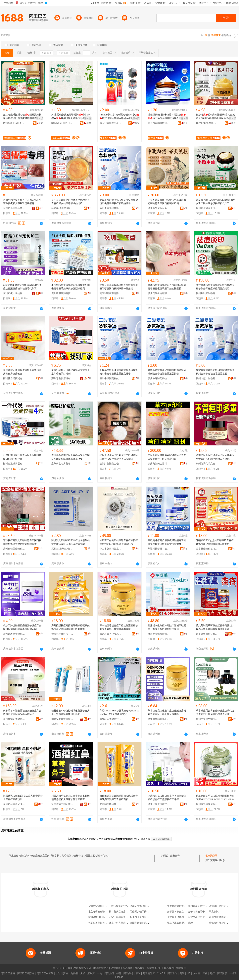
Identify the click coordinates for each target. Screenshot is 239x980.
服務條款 (128, 968)
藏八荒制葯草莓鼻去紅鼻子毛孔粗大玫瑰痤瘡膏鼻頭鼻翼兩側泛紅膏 (215, 627)
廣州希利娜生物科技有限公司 (207, 293)
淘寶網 (74, 973)
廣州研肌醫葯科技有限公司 (62, 293)
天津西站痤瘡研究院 (99, 906)
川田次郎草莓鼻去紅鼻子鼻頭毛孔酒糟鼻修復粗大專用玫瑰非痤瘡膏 (71, 798)
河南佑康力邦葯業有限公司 (14, 208)
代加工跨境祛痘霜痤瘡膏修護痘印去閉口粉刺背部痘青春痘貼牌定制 (22, 627)
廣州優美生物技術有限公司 (111, 208)
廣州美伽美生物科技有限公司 (159, 464)
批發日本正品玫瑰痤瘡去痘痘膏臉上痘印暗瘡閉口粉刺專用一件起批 (119, 287)
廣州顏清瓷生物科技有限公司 (14, 719)
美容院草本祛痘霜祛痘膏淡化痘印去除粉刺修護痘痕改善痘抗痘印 (22, 712)
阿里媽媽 (128, 973)
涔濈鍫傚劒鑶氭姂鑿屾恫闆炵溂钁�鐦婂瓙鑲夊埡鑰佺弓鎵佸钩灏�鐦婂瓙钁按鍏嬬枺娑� (71, 117)
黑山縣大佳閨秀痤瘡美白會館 (145, 912)
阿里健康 (222, 973)
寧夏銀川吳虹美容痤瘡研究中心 (105, 923)
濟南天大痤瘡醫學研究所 (143, 906)
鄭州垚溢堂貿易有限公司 (14, 464)
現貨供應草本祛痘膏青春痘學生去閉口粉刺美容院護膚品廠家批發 (71, 457)
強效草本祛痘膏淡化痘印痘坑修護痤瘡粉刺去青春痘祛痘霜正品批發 (215, 287)
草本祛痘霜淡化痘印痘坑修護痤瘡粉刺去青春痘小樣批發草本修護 (119, 627)
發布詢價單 (212, 856)
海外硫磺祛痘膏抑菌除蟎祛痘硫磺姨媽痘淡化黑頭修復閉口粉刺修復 (71, 627)
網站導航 (181, 968)
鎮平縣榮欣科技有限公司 (207, 634)
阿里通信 (172, 973)
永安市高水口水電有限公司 (202, 917)
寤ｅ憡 (40, 118)
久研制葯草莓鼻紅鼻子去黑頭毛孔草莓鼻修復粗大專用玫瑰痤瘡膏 (22, 202)
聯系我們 (169, 968)
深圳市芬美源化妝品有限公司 (14, 804)
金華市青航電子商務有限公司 (204, 912)
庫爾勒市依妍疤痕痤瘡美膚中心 (147, 923)
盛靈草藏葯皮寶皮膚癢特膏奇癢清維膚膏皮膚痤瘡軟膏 (22, 372)
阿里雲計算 (149, 973)
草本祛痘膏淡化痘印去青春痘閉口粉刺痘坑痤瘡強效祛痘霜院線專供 (22, 542)
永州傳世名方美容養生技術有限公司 (62, 464)
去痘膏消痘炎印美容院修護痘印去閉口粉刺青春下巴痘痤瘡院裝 (167, 457)
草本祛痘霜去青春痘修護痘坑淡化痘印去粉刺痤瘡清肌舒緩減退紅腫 (215, 712)
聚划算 (91, 973)
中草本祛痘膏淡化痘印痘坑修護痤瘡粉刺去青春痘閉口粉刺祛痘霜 (167, 202)
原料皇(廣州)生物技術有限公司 (62, 549)
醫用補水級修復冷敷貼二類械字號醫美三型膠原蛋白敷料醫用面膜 (167, 627)
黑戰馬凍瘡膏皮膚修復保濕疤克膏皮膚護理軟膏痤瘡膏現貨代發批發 (167, 542)
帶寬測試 (214, 912)
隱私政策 (140, 968)
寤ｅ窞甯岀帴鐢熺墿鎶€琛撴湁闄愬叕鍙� (159, 123)
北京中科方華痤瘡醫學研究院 (124, 923)
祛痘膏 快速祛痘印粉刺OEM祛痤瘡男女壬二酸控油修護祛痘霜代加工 (216, 202)
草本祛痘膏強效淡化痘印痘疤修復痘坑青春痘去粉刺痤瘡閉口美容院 (215, 457)
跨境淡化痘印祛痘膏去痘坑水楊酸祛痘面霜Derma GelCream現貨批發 (71, 542)
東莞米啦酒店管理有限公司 (181, 906)
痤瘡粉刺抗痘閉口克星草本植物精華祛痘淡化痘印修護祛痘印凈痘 (167, 798)
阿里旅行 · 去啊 (113, 973)
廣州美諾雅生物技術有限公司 (207, 719)
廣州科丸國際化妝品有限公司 (207, 804)
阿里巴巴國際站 (26, 973)
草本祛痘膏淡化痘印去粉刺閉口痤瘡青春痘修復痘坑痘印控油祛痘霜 (167, 287)
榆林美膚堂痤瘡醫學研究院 (123, 912)
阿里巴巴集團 (8, 973)
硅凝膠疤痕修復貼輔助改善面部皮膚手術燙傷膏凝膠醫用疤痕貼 (71, 712)
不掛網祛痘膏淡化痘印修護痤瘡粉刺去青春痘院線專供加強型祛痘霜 (71, 287)
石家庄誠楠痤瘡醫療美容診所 (124, 917)
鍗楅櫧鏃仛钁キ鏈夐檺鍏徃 (14, 123)
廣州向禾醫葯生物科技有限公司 (207, 208)
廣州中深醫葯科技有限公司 (111, 378)
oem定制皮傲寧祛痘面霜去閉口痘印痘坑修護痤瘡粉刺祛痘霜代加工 (22, 287)
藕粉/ (191, 923)
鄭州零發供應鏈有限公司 (62, 378)
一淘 (100, 973)
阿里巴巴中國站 (45, 973)
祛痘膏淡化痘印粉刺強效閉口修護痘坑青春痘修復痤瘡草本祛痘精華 (119, 457)
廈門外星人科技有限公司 (201, 906)
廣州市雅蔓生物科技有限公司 (14, 634)
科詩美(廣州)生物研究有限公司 (62, 208)
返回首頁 (145, 839)
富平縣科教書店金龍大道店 (181, 912)
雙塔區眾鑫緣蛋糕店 (178, 923)
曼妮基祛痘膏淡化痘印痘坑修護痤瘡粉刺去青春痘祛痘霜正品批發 (119, 202)
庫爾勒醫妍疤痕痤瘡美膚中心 (104, 917)
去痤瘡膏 (175, 856)
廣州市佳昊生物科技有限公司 (14, 549)
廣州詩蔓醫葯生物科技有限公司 (111, 464)
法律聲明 (116, 968)
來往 (205, 973)
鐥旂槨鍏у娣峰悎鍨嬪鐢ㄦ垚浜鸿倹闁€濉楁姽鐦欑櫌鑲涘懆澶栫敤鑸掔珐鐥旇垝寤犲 (216, 117)
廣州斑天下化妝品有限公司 (111, 634)
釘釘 (212, 973)
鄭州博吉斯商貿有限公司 (14, 378)
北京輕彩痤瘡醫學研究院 (101, 912)
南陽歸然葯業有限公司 (111, 293)
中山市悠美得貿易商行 (111, 549)
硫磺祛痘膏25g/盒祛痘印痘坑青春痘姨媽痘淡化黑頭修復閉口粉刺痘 (215, 542)
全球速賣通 (62, 973)
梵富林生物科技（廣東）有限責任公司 (207, 549)
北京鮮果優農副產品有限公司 (183, 917)
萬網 (182, 973)
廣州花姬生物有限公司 (159, 293)
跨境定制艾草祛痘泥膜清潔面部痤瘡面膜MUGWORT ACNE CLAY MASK (215, 798)
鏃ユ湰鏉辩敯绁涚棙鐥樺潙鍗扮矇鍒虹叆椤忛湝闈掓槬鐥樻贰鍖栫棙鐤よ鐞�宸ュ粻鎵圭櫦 (22, 117)
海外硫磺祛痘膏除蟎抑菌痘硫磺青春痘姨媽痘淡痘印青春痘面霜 (119, 798)
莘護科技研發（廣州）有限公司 (159, 549)
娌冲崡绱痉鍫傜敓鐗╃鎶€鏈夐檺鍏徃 (207, 123)
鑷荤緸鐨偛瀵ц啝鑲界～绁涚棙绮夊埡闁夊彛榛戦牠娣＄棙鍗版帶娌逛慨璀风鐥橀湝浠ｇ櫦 (167, 117)
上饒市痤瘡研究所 (119, 906)
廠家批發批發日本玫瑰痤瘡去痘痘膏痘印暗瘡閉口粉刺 (71, 372)
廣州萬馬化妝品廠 (157, 208)
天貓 (83, 973)
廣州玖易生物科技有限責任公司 (159, 804)
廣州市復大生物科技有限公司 (14, 293)
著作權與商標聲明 (99, 968)
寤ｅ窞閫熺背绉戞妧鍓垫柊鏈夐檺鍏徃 (111, 123)
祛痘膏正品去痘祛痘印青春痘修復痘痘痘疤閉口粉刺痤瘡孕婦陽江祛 (119, 542)
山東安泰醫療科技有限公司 (62, 719)
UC (189, 973)
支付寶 (197, 973)
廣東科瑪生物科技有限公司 (111, 719)
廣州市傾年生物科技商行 (207, 378)
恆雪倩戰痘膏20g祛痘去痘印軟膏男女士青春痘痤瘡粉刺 (23, 798)
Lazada (119, 977)
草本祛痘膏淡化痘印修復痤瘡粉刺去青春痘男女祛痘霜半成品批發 (71, 202)
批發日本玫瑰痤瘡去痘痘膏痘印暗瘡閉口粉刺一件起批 (22, 457)
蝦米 (138, 973)
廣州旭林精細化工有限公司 (159, 719)
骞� (40, 123)
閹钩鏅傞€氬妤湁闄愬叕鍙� (62, 123)
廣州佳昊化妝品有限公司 (207, 464)
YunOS (161, 973)
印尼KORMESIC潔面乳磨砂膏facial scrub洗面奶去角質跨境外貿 (119, 712)
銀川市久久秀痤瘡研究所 (143, 917)
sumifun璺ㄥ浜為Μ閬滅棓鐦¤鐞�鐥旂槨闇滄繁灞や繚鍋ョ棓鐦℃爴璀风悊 (119, 117)
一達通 (233, 973)
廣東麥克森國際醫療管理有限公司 (159, 634)
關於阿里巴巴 (154, 968)
